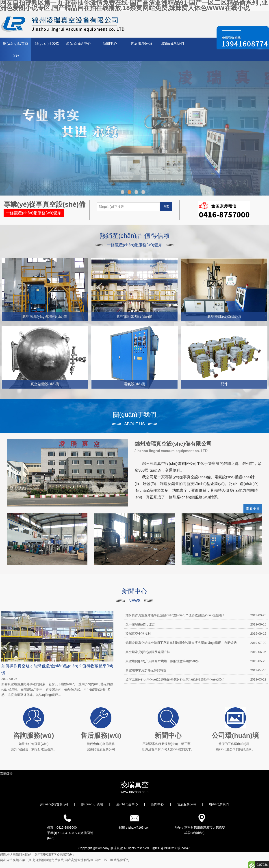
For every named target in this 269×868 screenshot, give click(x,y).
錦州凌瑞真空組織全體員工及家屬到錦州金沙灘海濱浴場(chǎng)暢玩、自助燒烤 (196, 643)
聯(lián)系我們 (173, 44)
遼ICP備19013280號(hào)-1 (171, 848)
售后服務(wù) (141, 44)
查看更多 (253, 509)
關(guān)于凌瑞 (47, 44)
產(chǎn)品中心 (78, 44)
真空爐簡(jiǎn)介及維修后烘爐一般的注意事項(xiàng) (196, 661)
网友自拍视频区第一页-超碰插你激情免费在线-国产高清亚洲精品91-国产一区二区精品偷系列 (65, 860)
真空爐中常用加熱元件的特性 (196, 670)
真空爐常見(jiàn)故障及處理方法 (196, 652)
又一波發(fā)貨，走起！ (196, 624)
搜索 (166, 207)
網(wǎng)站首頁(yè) (16, 49)
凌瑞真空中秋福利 (196, 634)
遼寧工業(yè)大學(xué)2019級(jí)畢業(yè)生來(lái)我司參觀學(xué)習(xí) (196, 679)
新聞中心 (110, 44)
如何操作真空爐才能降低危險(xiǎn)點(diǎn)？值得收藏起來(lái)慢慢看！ (196, 615)
